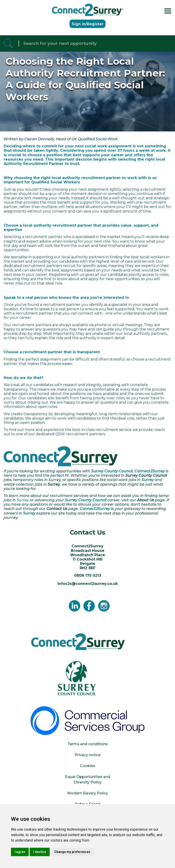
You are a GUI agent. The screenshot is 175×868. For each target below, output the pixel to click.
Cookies (88, 766)
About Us (145, 500)
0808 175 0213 (88, 575)
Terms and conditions (88, 744)
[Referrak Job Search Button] (8, 44)
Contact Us (57, 509)
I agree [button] (20, 852)
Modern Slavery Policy (88, 793)
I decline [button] (40, 852)
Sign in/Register (88, 24)
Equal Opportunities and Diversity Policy (88, 780)
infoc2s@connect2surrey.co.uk (88, 584)
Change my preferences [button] (72, 852)
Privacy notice (87, 755)
